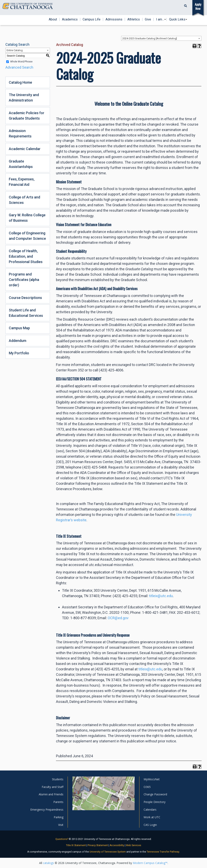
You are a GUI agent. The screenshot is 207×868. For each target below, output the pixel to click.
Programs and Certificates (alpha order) (24, 280)
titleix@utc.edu (161, 596)
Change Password (155, 794)
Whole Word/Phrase (21, 62)
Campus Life (92, 19)
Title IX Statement (76, 845)
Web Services (134, 845)
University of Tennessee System (108, 852)
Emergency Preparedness (47, 810)
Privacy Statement (98, 845)
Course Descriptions (25, 298)
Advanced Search (19, 67)
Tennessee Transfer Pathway (163, 852)
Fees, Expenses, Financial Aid (22, 182)
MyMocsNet (152, 779)
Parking (59, 817)
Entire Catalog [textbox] (15, 50)
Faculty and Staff (53, 787)
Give (148, 19)
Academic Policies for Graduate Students (27, 116)
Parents (58, 802)
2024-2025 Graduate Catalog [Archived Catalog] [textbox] (150, 38)
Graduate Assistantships (21, 164)
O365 (147, 787)
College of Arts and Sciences (24, 200)
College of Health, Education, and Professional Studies (26, 256)
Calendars (150, 810)
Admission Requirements (20, 133)
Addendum (18, 341)
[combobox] (161, 38)
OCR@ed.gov (118, 618)
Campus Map (19, 328)
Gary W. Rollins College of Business (27, 218)
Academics (70, 19)
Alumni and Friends (51, 794)
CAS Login (150, 825)
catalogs (48, 863)
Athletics (134, 19)
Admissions (114, 19)
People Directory (155, 802)
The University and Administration (24, 98)
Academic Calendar (25, 149)
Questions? (62, 839)
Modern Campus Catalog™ (150, 863)
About (53, 19)
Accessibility (117, 845)
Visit (61, 825)
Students (58, 779)
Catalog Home (20, 82)
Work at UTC (152, 817)
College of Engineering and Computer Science (27, 236)
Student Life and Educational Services (26, 313)
